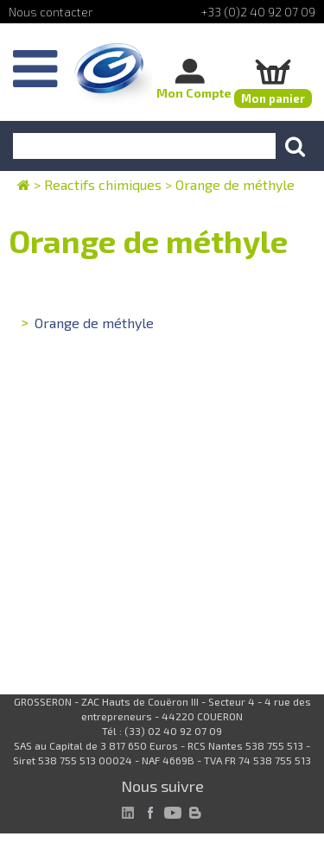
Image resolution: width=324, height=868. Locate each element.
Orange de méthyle (94, 323)
